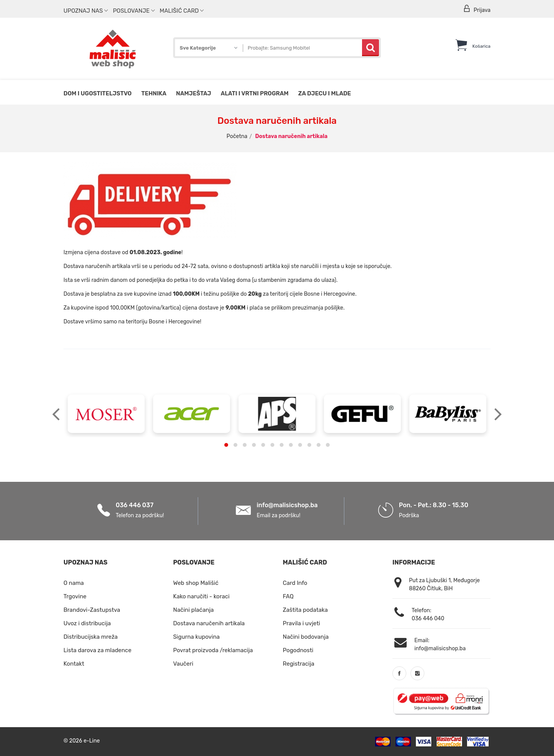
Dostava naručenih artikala (209, 623)
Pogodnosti (298, 650)
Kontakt (74, 664)
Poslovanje (133, 11)
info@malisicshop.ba (287, 505)
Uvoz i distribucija (87, 623)
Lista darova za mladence (98, 650)
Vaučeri (183, 664)
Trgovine (75, 596)
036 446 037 (135, 505)
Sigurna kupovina (196, 637)
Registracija (299, 664)
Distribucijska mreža (91, 637)
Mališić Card (182, 11)
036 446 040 (428, 619)
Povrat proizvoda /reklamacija (213, 650)
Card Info (295, 583)
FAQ (288, 596)
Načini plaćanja (194, 610)
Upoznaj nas (86, 11)
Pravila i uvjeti (301, 623)
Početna (237, 136)
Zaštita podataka (305, 610)
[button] (226, 445)
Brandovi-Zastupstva (92, 610)
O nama (74, 583)
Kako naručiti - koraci (201, 596)
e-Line (92, 741)
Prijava (477, 9)
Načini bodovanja (306, 637)
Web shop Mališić (196, 583)
